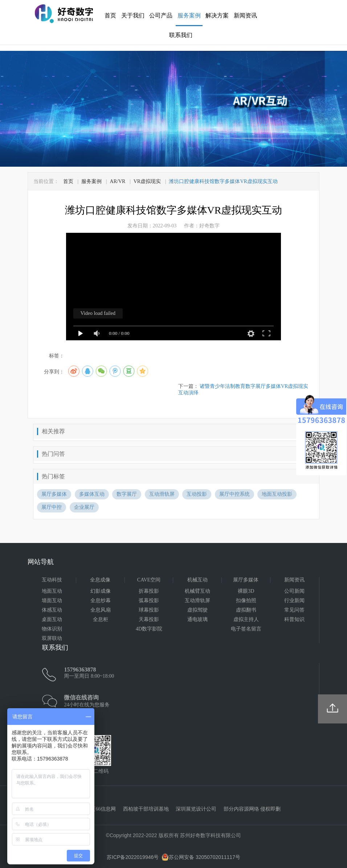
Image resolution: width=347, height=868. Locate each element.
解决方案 (217, 15)
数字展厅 (127, 494)
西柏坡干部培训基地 (146, 809)
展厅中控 (52, 507)
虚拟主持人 (246, 619)
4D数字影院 (149, 629)
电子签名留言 (246, 629)
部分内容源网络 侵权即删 (252, 809)
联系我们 (181, 35)
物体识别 (52, 629)
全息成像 (100, 580)
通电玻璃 (197, 619)
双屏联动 (52, 638)
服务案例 (189, 15)
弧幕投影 (149, 601)
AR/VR (118, 181)
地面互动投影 (277, 494)
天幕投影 (149, 619)
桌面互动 (52, 619)
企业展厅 (84, 507)
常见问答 (294, 610)
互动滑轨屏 (162, 494)
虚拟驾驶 (197, 610)
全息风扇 (101, 610)
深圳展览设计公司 (196, 809)
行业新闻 (294, 601)
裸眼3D (246, 591)
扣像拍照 (246, 601)
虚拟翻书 (246, 610)
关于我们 (133, 15)
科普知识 (294, 619)
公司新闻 (294, 591)
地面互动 (52, 591)
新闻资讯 (245, 15)
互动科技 (52, 580)
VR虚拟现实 (147, 181)
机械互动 (197, 580)
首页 (110, 15)
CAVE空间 (149, 580)
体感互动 (52, 610)
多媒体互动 (92, 494)
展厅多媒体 (54, 494)
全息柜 (101, 619)
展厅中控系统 (234, 494)
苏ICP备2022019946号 (133, 857)
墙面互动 (52, 601)
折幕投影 (149, 591)
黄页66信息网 (101, 809)
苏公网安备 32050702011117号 (201, 857)
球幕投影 (149, 610)
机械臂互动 (197, 591)
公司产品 (161, 15)
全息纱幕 (101, 601)
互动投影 (197, 494)
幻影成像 (101, 591)
